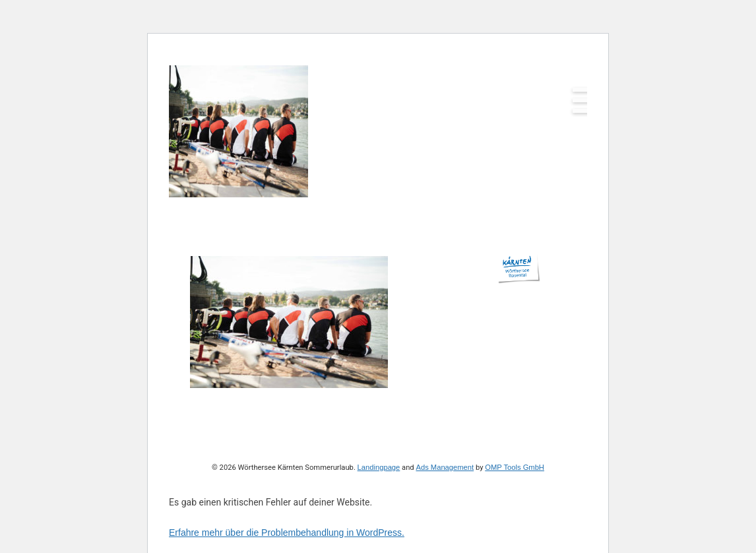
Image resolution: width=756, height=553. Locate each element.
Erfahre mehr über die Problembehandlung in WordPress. (287, 533)
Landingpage (379, 467)
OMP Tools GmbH (515, 467)
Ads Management (445, 467)
